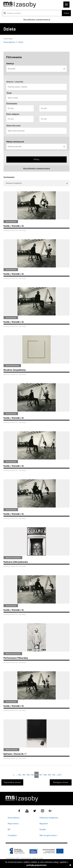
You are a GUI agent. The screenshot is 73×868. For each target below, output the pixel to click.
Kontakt (43, 829)
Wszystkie (36, 69)
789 (49, 775)
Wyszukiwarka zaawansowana (36, 20)
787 (41, 775)
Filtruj (36, 159)
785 (32, 775)
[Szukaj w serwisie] (32, 13)
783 (24, 775)
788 (45, 775)
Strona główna (10, 42)
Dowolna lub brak (36, 146)
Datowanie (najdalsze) (37, 183)
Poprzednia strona (12, 782)
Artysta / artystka (15, 82)
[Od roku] (20, 108)
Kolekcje (10, 63)
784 (28, 775)
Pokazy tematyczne (15, 142)
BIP (9, 829)
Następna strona (61, 782)
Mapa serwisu (13, 824)
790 (53, 775)
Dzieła (21, 42)
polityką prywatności (36, 865)
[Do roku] (53, 108)
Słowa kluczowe (13, 126)
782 (20, 775)
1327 (59, 775)
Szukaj (66, 13)
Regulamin (44, 824)
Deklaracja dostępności (49, 818)
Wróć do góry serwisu (49, 836)
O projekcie (12, 835)
